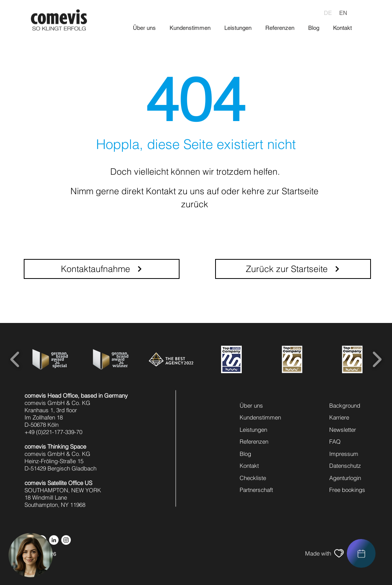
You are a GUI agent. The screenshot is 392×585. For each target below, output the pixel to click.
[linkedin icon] (54, 540)
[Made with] (318, 553)
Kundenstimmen (260, 417)
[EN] (343, 13)
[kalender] (361, 553)
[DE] (328, 13)
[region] (361, 553)
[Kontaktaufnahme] (102, 269)
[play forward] (377, 359)
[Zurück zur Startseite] (293, 269)
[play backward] (15, 359)
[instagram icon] (66, 540)
